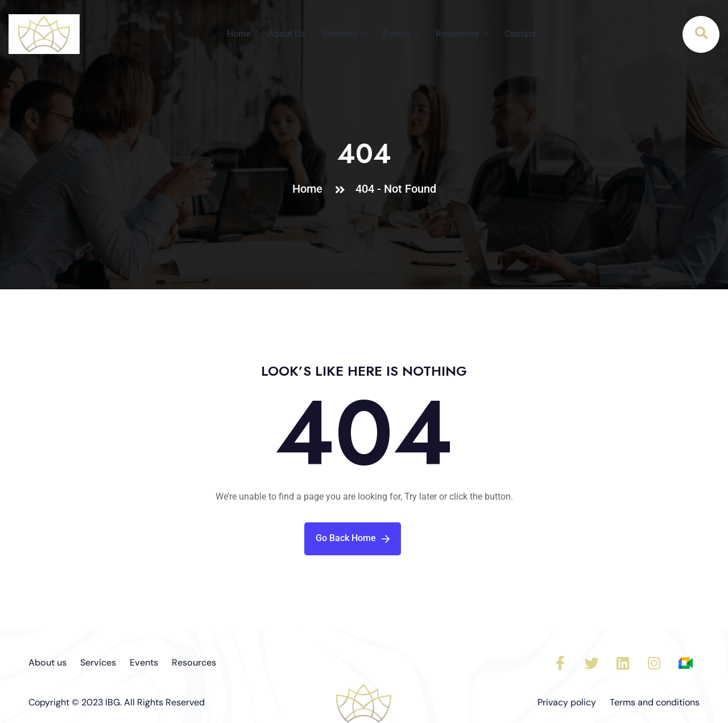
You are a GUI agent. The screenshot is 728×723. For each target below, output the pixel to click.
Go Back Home (353, 538)
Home (239, 34)
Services (340, 34)
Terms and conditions (655, 702)
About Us (287, 34)
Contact (520, 34)
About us (47, 662)
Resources (457, 34)
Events (396, 34)
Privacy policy (567, 702)
